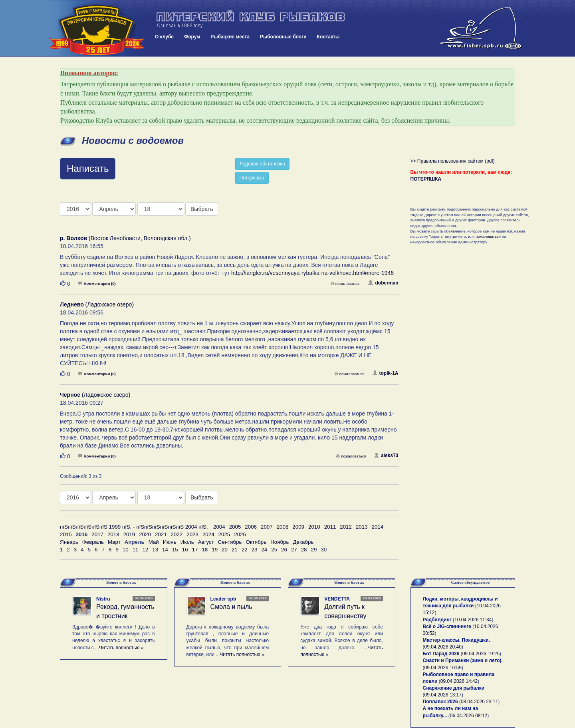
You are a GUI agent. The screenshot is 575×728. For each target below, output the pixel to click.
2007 (267, 527)
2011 (330, 527)
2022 (177, 534)
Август (206, 542)
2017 (97, 534)
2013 (362, 527)
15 (175, 550)
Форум (192, 37)
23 (255, 550)
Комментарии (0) (97, 283)
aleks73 (386, 455)
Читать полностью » (121, 648)
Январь (69, 542)
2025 (224, 534)
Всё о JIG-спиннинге (447, 627)
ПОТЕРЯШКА (426, 179)
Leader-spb (223, 599)
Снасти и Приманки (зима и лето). (463, 660)
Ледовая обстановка (262, 164)
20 (225, 550)
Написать (88, 168)
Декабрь (303, 542)
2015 (66, 534)
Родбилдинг (437, 620)
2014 (378, 527)
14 (165, 550)
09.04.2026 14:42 (459, 681)
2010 (314, 527)
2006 (251, 527)
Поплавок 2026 (440, 702)
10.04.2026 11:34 (473, 620)
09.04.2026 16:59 (443, 668)
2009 (298, 527)
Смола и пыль (231, 607)
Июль (187, 542)
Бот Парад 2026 (441, 654)
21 (235, 550)
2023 (192, 534)
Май (154, 542)
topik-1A (386, 373)
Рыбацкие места (230, 37)
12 (145, 550)
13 (155, 550)
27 (294, 550)
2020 (145, 534)
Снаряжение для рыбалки (454, 688)
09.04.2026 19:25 (481, 654)
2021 (161, 534)
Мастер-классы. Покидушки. (457, 640)
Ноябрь (280, 542)
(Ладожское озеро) (97, 304)
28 (304, 550)
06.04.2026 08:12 (469, 716)
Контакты (328, 37)
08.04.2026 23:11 (479, 702)
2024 (208, 534)
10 (126, 550)
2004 (219, 527)
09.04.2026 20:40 (443, 647)
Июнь (170, 542)
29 (314, 550)
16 (185, 550)
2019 (129, 534)
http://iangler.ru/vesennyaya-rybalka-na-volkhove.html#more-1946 (312, 273)
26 (284, 550)
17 (195, 550)
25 (274, 550)
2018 (113, 534)
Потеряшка (252, 178)
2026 (240, 534)
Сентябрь (230, 542)
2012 (346, 527)
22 (245, 550)
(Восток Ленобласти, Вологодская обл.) (125, 238)
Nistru (103, 599)
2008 (283, 527)
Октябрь (256, 542)
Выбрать (202, 209)
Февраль (93, 542)
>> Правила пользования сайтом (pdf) (453, 161)
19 (215, 550)
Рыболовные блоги (283, 37)
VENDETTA (337, 599)
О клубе (164, 37)
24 (264, 550)
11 (136, 550)
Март (114, 542)
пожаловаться (345, 283)
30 (324, 550)
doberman (383, 283)
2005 (235, 527)
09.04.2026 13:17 (443, 695)
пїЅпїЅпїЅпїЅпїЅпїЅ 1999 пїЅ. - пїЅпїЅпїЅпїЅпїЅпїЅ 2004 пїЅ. (134, 527)
